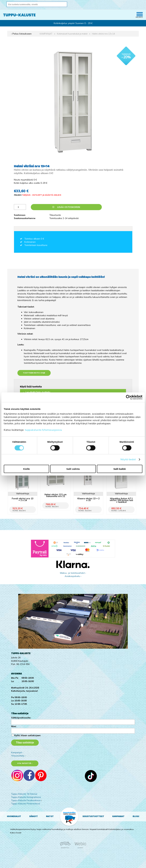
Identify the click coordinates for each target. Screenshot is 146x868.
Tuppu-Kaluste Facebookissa (26, 800)
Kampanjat (118, 816)
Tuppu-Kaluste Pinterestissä (26, 803)
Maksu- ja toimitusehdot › (73, 573)
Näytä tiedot (128, 459)
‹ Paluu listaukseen (21, 34)
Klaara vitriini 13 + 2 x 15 (88, 499)
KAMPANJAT (46, 34)
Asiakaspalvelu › (73, 576)
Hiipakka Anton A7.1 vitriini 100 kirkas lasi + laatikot (121, 500)
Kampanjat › (17, 752)
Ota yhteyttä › (25, 763)
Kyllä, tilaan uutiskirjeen (28, 735)
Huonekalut (14, 816)
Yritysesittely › (18, 756)
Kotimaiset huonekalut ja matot (72, 34)
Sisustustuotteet (93, 816)
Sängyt (33, 816)
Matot (50, 816)
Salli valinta (73, 469)
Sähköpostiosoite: (21, 718)
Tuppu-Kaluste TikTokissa (24, 794)
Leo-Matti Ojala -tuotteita (38, 392)
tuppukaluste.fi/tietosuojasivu (43, 430)
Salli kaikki (120, 469)
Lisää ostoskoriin (66, 207)
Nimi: (14, 726)
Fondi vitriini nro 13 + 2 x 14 (23, 499)
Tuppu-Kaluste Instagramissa (26, 797)
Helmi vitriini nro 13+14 (103, 34)
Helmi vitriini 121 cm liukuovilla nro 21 (55, 495)
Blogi (136, 816)
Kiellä (26, 469)
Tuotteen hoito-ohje (34, 373)
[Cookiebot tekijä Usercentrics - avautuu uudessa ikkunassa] (128, 397)
